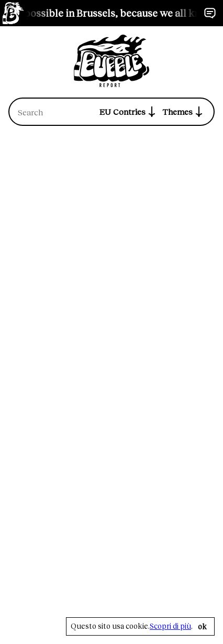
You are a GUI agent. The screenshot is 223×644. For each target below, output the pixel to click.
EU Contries (129, 112)
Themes (184, 112)
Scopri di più (170, 626)
